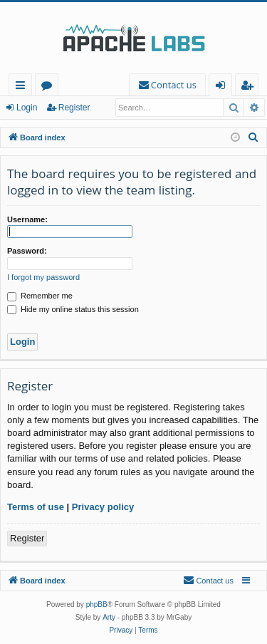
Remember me (40, 296)
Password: (27, 251)
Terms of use (36, 507)
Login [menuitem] (223, 87)
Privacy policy (103, 507)
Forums (49, 87)
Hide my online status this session (73, 309)
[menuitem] (167, 85)
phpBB (97, 604)
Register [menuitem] (250, 87)
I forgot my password (43, 277)
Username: (27, 219)
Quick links (23, 87)
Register (74, 108)
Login (27, 108)
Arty (109, 617)
